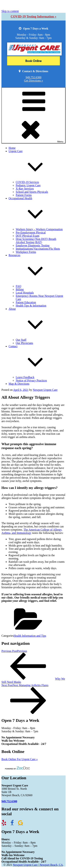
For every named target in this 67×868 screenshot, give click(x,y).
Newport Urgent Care (45, 390)
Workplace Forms (26, 252)
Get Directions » (34, 81)
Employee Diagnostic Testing (33, 245)
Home (12, 148)
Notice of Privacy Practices (31, 380)
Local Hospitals (25, 293)
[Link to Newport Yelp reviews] (6, 824)
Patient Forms (24, 195)
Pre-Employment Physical (31, 232)
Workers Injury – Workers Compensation (39, 229)
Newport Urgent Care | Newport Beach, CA (38, 865)
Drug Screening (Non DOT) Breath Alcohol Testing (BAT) (36, 241)
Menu (33, 115)
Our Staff (21, 340)
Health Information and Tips (30, 636)
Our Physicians (24, 343)
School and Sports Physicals (32, 192)
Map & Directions (19, 384)
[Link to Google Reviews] (22, 824)
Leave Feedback (25, 377)
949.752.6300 (34, 77)
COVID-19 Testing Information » (34, 17)
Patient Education (26, 302)
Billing (20, 289)
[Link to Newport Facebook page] (14, 824)
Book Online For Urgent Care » (20, 759)
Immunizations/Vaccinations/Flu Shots (38, 249)
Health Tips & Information (31, 306)
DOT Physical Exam (28, 236)
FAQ (18, 286)
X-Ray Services (25, 189)
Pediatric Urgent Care (28, 185)
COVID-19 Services (27, 182)
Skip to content (10, 11)
